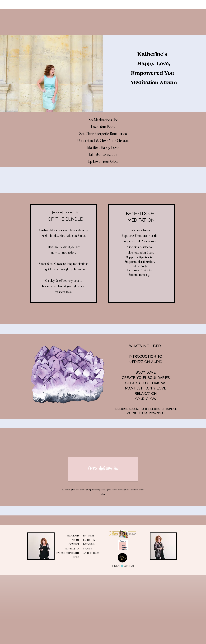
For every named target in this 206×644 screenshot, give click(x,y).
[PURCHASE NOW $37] (103, 469)
